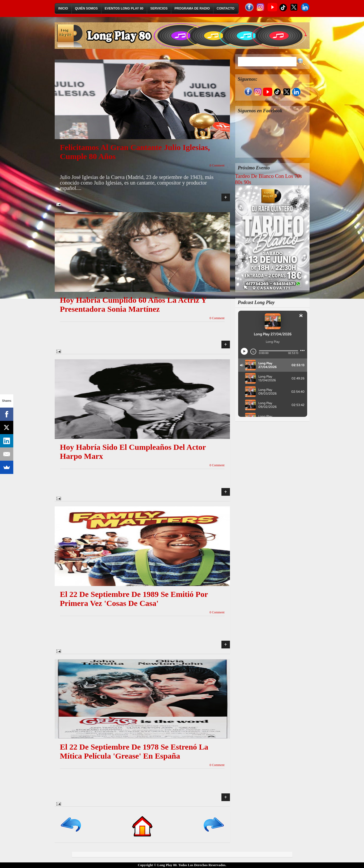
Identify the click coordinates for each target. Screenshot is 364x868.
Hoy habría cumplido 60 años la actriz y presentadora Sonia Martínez (133, 304)
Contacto (226, 8)
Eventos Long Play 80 (124, 8)
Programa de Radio (192, 8)
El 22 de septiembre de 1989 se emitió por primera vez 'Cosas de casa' (134, 599)
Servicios (159, 8)
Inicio (63, 8)
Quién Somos (86, 8)
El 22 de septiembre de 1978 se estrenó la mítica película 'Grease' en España (134, 751)
